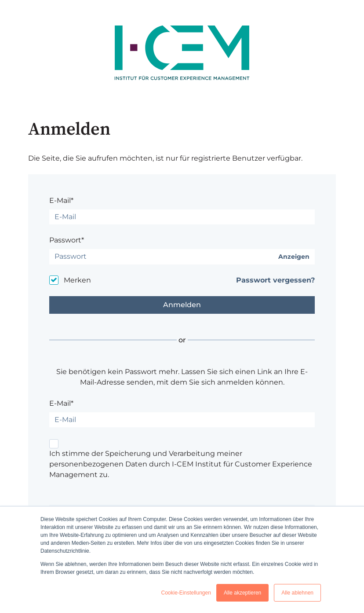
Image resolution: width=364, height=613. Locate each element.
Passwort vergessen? (275, 280)
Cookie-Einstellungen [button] (186, 593)
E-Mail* (61, 200)
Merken (77, 280)
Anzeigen (294, 257)
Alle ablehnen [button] (297, 593)
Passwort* (67, 240)
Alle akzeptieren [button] (242, 593)
